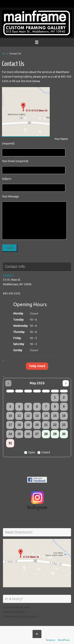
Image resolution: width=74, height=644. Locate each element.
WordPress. (64, 640)
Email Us (8, 275)
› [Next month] (66, 383)
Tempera (50, 640)
